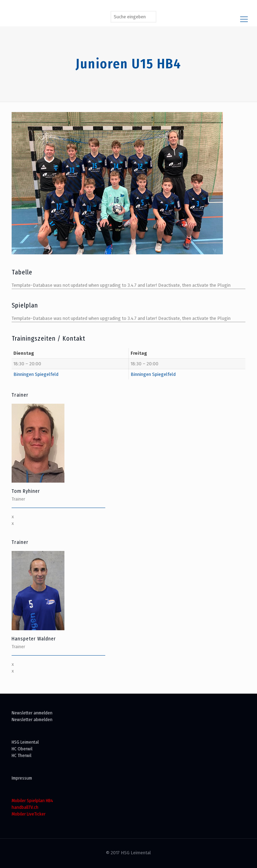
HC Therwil (21, 755)
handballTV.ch (25, 807)
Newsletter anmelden (32, 713)
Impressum (22, 778)
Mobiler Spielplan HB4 (32, 801)
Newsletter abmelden (32, 720)
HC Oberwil (22, 749)
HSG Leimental (25, 742)
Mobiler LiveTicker (29, 814)
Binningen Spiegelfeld (36, 374)
